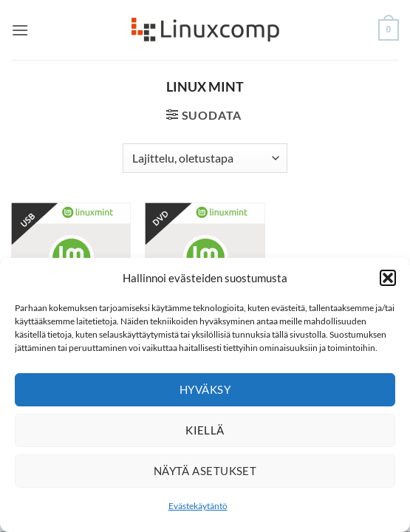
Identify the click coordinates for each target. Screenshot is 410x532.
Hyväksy (205, 389)
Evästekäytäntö (198, 506)
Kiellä (205, 430)
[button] (388, 278)
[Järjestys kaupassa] (205, 158)
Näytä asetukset (205, 471)
